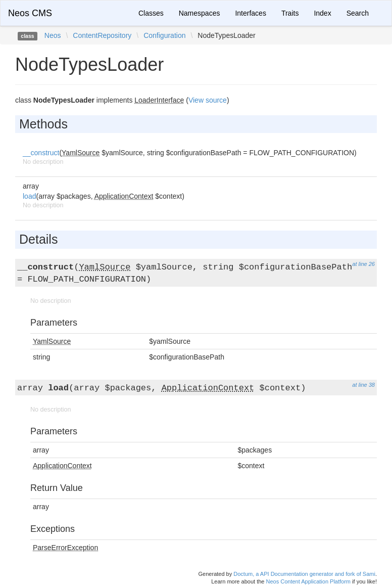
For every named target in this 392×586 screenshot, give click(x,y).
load (29, 196)
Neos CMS (30, 13)
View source (208, 100)
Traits (290, 13)
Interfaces (250, 13)
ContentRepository (102, 35)
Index (322, 13)
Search (358, 13)
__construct (41, 153)
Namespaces (200, 13)
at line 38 (363, 385)
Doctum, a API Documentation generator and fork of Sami (304, 574)
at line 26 (363, 264)
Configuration (164, 35)
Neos (53, 35)
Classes (151, 13)
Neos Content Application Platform (308, 581)
